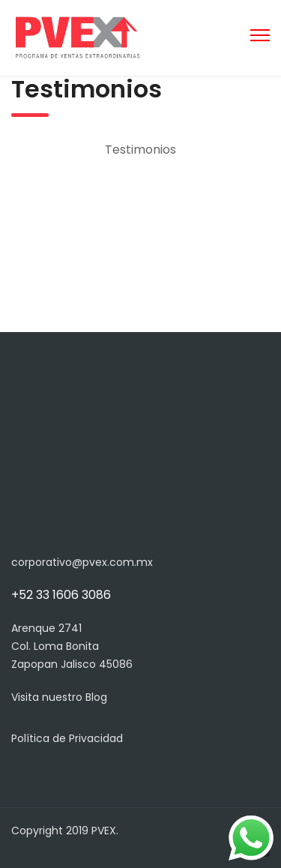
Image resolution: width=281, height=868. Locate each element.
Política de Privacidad (67, 738)
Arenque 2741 (46, 628)
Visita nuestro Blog (59, 697)
